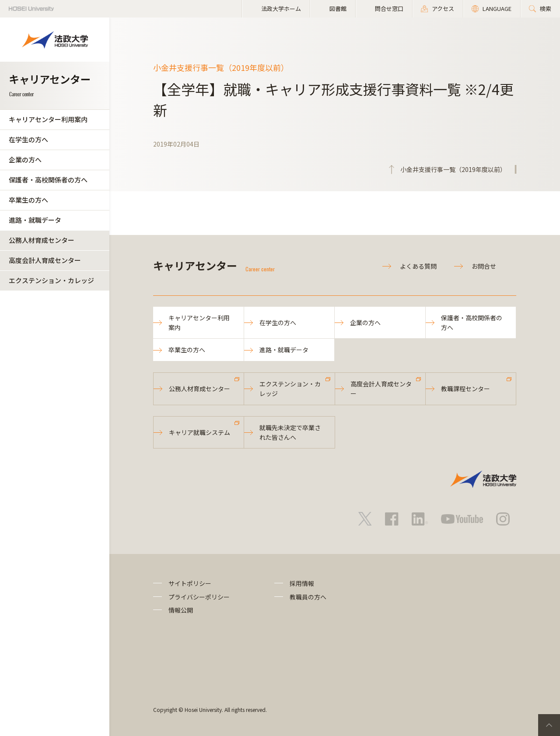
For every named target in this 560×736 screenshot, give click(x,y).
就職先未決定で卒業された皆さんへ (290, 432)
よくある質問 (418, 266)
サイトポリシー (190, 583)
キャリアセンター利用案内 (48, 119)
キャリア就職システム (199, 432)
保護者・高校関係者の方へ (48, 180)
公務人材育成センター (42, 240)
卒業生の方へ (28, 200)
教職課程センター (465, 389)
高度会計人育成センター (45, 260)
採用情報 (302, 583)
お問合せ (484, 266)
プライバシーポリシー (199, 597)
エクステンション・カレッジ (51, 280)
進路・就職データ (35, 220)
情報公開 (181, 610)
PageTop (549, 725)
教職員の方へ (308, 597)
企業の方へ (25, 159)
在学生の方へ (28, 139)
